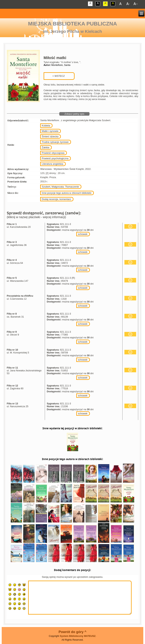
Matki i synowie (50, 131)
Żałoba (46, 147)
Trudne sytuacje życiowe (55, 142)
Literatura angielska (52, 164)
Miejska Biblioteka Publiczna (73, 24)
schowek (83, 234)
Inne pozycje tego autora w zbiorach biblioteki (66, 193)
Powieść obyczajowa (53, 153)
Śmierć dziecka (50, 137)
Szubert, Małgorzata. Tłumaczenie (60, 187)
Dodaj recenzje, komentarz (56, 199)
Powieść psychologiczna (55, 158)
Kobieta (46, 126)
